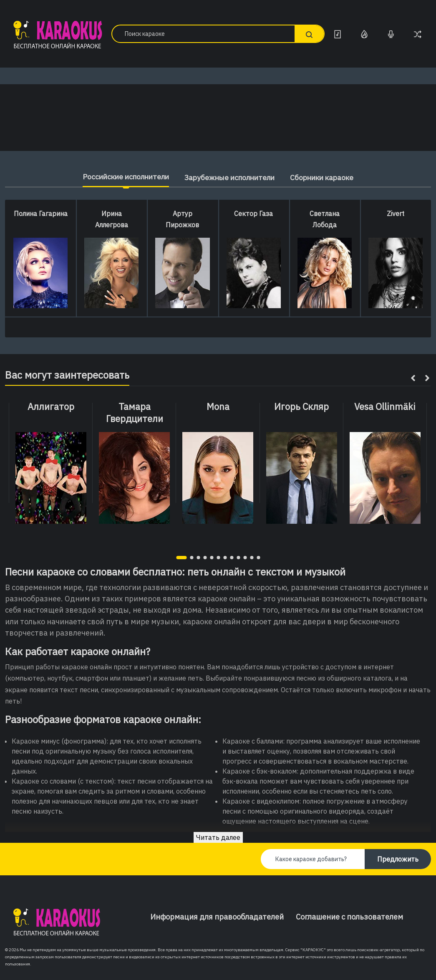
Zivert (396, 214)
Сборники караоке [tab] (328, 177)
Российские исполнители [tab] (120, 177)
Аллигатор (51, 407)
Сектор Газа (253, 214)
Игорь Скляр (301, 407)
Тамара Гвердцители (135, 413)
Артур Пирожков (182, 219)
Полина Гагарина (41, 214)
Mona (218, 407)
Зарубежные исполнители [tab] (230, 177)
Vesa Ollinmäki (385, 407)
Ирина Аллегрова (112, 219)
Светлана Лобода (325, 219)
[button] (181, 558)
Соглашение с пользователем (349, 917)
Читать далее (218, 837)
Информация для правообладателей (217, 917)
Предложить (398, 859)
